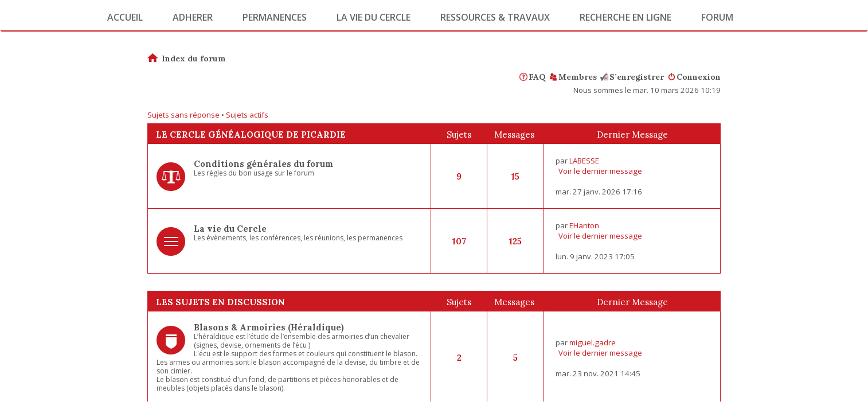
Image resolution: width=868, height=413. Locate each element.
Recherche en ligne (625, 17)
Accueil (125, 17)
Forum (717, 17)
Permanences (275, 17)
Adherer (193, 17)
